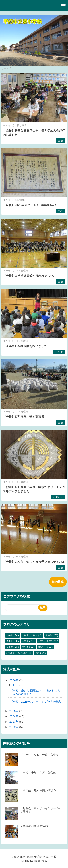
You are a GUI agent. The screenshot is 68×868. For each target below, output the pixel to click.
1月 (15, 685)
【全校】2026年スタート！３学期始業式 (30, 205)
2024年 (14, 716)
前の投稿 (58, 582)
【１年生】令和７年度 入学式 (40, 755)
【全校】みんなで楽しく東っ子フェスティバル (34, 562)
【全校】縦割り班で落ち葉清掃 (24, 417)
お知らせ (58, 497)
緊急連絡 (23, 653)
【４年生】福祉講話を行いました (25, 346)
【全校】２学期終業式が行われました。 (30, 276)
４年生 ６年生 (46, 641)
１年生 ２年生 (30, 635)
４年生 (59, 352)
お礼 (9, 653)
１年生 (10, 635)
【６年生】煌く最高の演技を (38, 790)
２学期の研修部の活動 (34, 826)
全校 (60, 141)
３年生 (10, 641)
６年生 (26, 647)
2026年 (14, 680)
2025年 (14, 711)
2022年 (14, 727)
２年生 (49, 635)
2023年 (14, 722)
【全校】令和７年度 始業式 (38, 773)
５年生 (10, 647)
